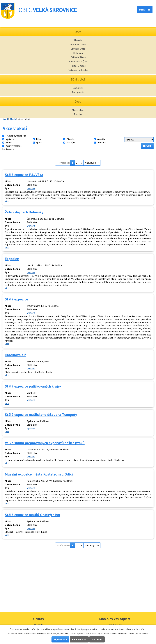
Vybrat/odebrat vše (16, 136)
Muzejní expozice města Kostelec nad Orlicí (39, 474)
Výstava (10, 139)
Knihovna (78, 53)
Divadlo (71, 139)
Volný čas (102, 139)
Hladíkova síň (16, 355)
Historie (78, 40)
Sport (39, 142)
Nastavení (97, 639)
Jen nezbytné (79, 639)
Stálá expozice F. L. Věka (24, 175)
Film (38, 139)
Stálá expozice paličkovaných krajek (33, 386)
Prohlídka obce (78, 44)
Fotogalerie (78, 92)
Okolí (13, 119)
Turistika (78, 114)
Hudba (9, 142)
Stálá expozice (16, 299)
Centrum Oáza (78, 49)
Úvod (5, 119)
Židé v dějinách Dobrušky (24, 212)
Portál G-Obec (78, 66)
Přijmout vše (60, 639)
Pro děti (71, 142)
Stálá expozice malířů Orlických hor (33, 515)
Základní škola (78, 57)
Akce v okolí (78, 110)
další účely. (141, 629)
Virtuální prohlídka (78, 70)
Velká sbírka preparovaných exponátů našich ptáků (45, 443)
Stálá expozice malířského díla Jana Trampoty (41, 415)
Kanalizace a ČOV (78, 61)
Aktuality (78, 88)
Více (7, 201)
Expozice (12, 259)
